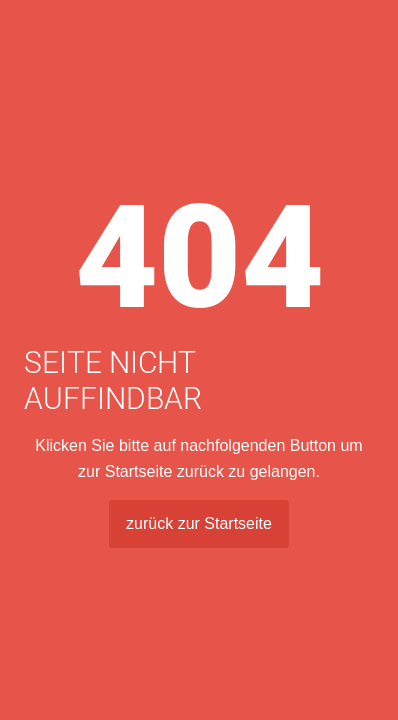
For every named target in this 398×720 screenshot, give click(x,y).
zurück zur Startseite (199, 523)
